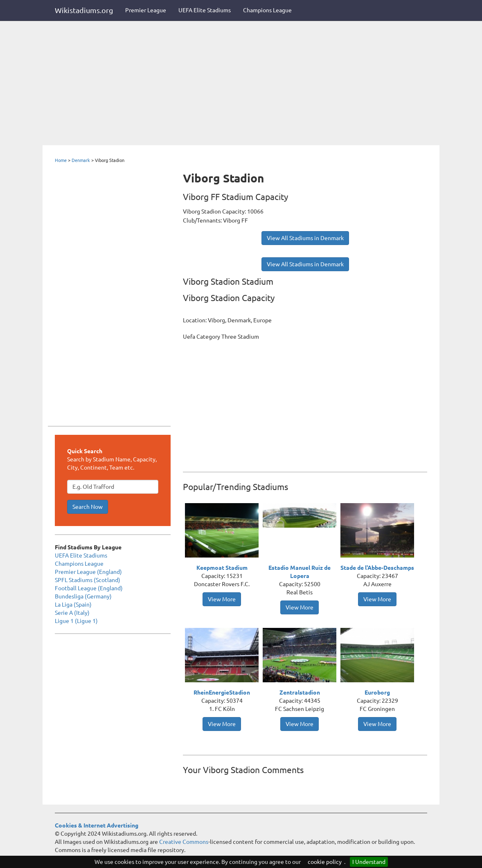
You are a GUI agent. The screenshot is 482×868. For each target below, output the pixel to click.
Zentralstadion (300, 693)
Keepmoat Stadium (222, 568)
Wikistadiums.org (84, 10)
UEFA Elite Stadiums (205, 10)
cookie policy (325, 862)
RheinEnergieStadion (222, 693)
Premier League (146, 10)
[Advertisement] (241, 84)
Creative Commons (184, 842)
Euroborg (377, 693)
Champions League (267, 10)
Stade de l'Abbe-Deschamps (377, 568)
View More (222, 599)
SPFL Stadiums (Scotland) (88, 580)
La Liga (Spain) (73, 605)
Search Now (88, 507)
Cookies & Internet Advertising (97, 825)
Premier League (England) (88, 572)
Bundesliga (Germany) (83, 596)
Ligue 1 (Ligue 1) (76, 621)
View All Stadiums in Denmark (305, 238)
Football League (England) (89, 588)
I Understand (369, 862)
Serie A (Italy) (72, 613)
